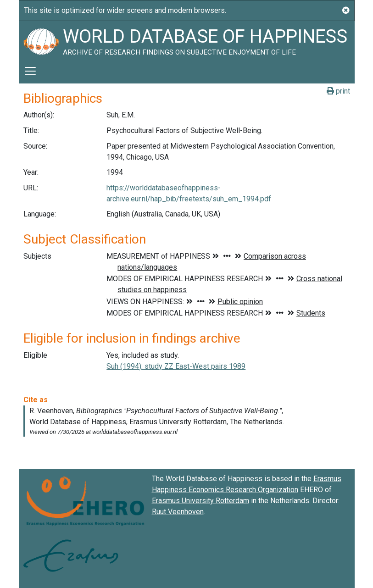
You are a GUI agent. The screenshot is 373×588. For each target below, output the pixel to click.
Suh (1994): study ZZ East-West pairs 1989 (176, 366)
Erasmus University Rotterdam (200, 501)
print (338, 91)
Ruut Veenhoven (178, 512)
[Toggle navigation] (30, 71)
